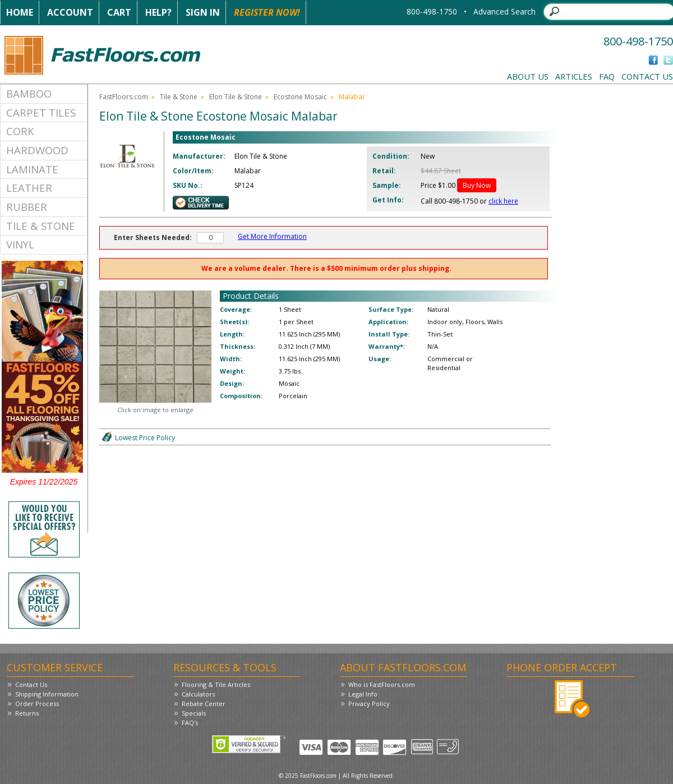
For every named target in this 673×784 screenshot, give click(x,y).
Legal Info (363, 694)
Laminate (32, 169)
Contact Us (647, 76)
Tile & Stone (41, 226)
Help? (158, 12)
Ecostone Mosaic (300, 97)
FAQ (607, 76)
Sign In (203, 12)
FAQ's (190, 723)
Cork (20, 131)
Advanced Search (504, 11)
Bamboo (29, 93)
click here (503, 201)
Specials (194, 713)
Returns (27, 713)
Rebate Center (204, 704)
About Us (528, 76)
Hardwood (37, 150)
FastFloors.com (124, 97)
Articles (574, 76)
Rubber (27, 207)
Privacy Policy (369, 704)
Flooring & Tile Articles (216, 684)
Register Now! (267, 12)
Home (20, 12)
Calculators (198, 694)
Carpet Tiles (41, 112)
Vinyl (20, 244)
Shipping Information (47, 694)
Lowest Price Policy (145, 438)
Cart (119, 12)
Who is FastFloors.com (382, 684)
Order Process (37, 704)
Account (70, 12)
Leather (29, 188)
